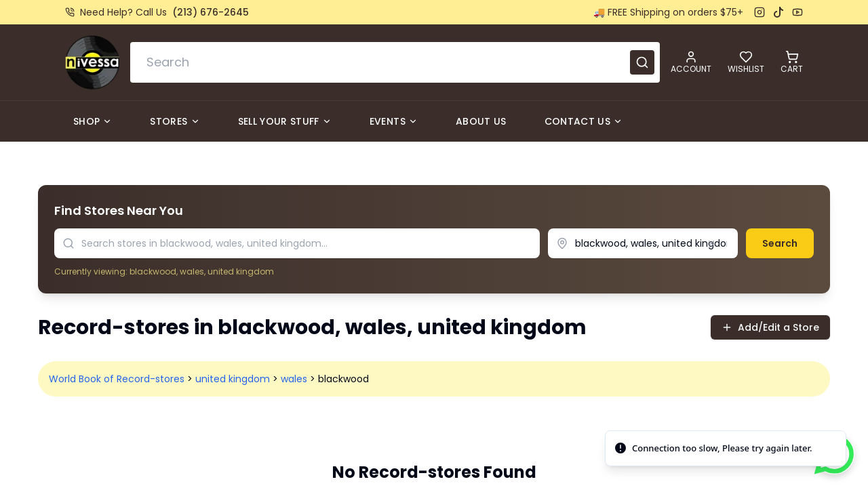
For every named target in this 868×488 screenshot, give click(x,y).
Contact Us (584, 121)
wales (294, 379)
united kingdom (233, 379)
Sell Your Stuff (285, 121)
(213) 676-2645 (211, 12)
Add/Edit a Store (770, 327)
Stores (175, 121)
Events (394, 121)
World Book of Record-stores (117, 379)
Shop (93, 121)
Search (780, 243)
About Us (481, 121)
